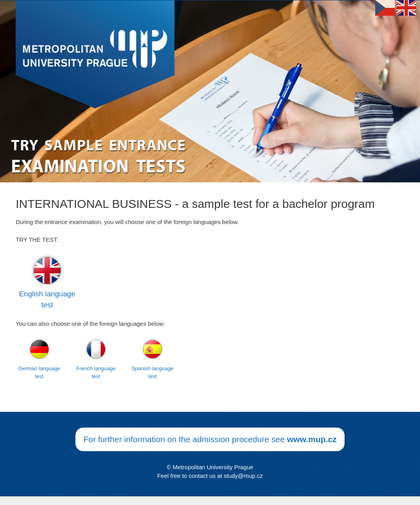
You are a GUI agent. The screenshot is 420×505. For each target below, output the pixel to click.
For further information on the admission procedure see (210, 439)
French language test (96, 372)
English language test (47, 299)
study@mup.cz (243, 476)
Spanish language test (153, 372)
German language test (39, 372)
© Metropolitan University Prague (210, 467)
